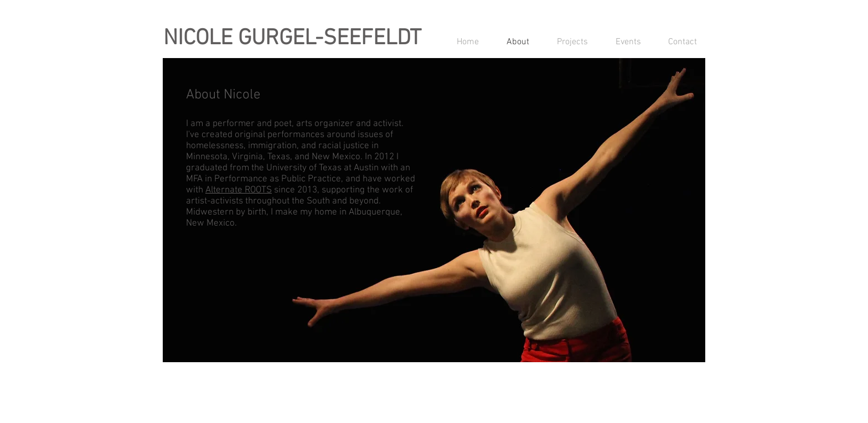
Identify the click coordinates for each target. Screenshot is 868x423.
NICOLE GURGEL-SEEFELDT (292, 39)
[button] (567, 42)
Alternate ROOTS (239, 190)
